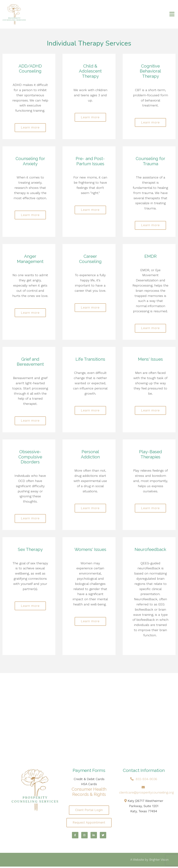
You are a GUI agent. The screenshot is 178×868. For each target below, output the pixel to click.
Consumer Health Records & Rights (89, 793)
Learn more (30, 128)
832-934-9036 (146, 780)
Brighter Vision (159, 861)
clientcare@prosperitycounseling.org (146, 793)
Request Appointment (89, 824)
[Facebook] (75, 837)
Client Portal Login (89, 811)
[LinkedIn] (94, 837)
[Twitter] (103, 837)
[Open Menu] (172, 14)
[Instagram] (84, 837)
